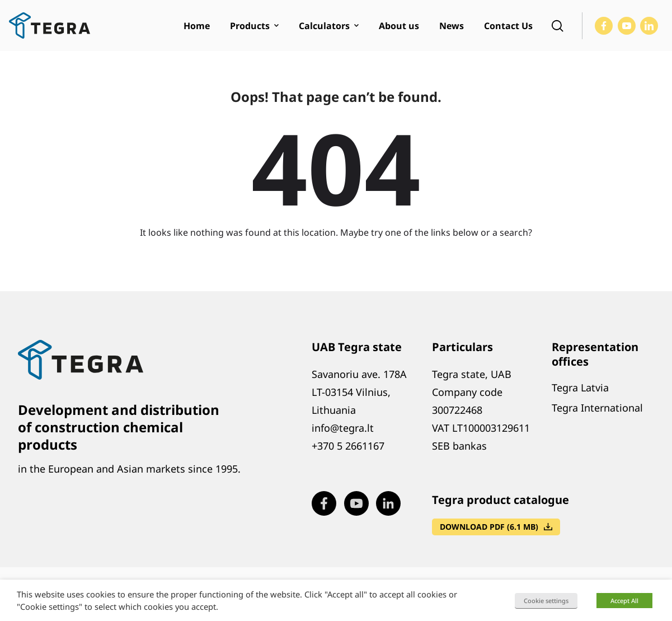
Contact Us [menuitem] (508, 26)
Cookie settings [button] (546, 601)
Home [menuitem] (197, 26)
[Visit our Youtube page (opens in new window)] (627, 26)
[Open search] (557, 26)
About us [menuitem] (399, 26)
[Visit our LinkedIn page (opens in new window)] (649, 26)
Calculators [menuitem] (324, 26)
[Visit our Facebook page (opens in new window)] (604, 26)
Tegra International (597, 408)
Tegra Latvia (580, 387)
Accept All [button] (624, 601)
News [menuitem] (452, 26)
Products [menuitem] (250, 26)
